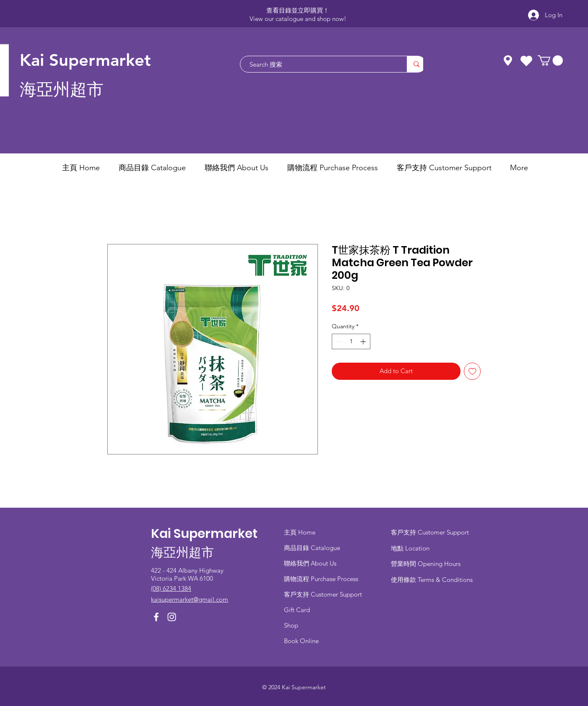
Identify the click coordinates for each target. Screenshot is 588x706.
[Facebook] (156, 617)
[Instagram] (172, 617)
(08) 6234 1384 (171, 588)
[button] (550, 60)
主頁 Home (300, 532)
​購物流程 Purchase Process (321, 579)
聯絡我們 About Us (310, 563)
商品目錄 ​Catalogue (313, 548)
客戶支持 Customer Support (323, 594)
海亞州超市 (62, 90)
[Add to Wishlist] (472, 371)
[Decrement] (338, 341)
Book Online (301, 641)
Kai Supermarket (85, 60)
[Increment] (364, 341)
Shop (291, 625)
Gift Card (297, 610)
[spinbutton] (351, 341)
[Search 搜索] (319, 64)
